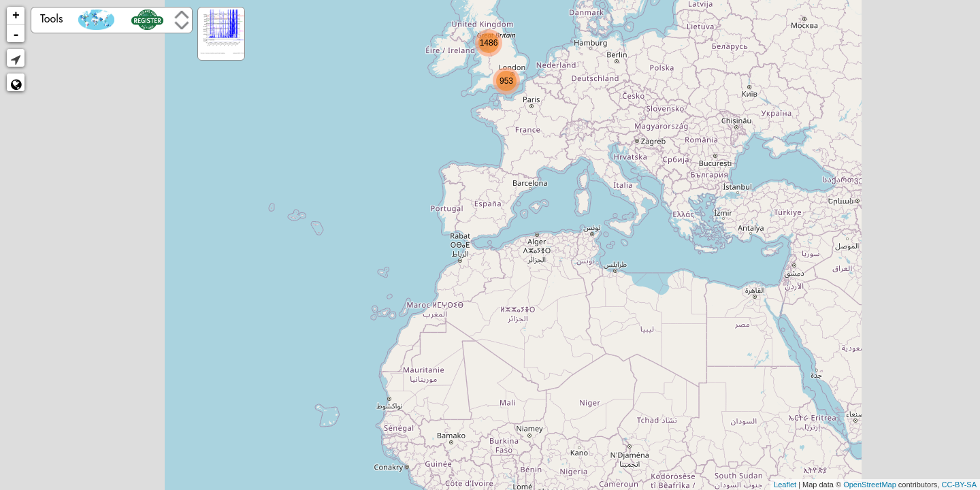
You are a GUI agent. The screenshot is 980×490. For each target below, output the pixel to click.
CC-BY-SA (959, 485)
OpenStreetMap (870, 485)
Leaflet (785, 485)
